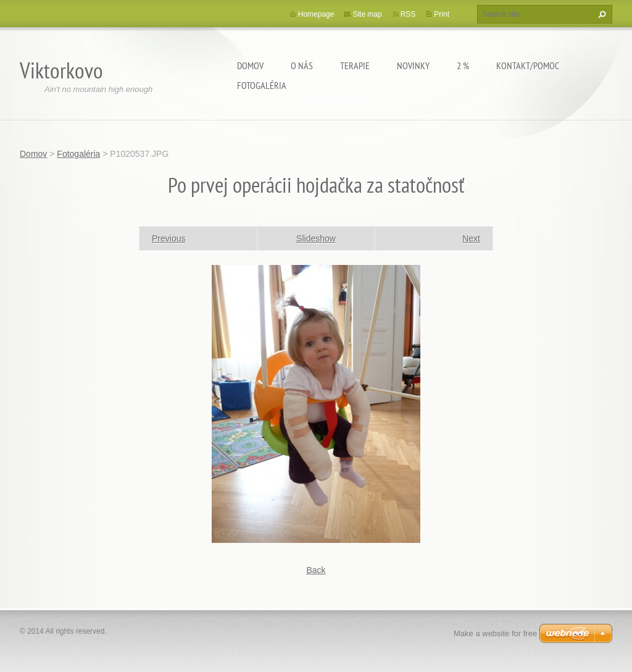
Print (442, 14)
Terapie (355, 65)
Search (601, 14)
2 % (463, 65)
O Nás (302, 65)
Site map (367, 14)
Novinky (413, 65)
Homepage (316, 14)
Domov (250, 65)
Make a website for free (495, 633)
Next (471, 238)
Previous (168, 238)
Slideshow (316, 238)
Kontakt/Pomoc (528, 65)
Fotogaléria (262, 85)
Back (316, 570)
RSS (408, 14)
